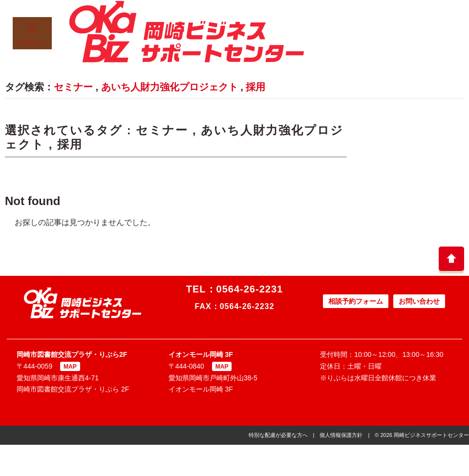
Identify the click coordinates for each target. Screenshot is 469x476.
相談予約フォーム (356, 301)
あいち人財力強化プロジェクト (170, 87)
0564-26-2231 (250, 289)
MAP (70, 367)
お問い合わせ (419, 301)
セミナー (73, 87)
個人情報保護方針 (341, 435)
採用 (256, 87)
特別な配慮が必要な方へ (278, 435)
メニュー (32, 34)
